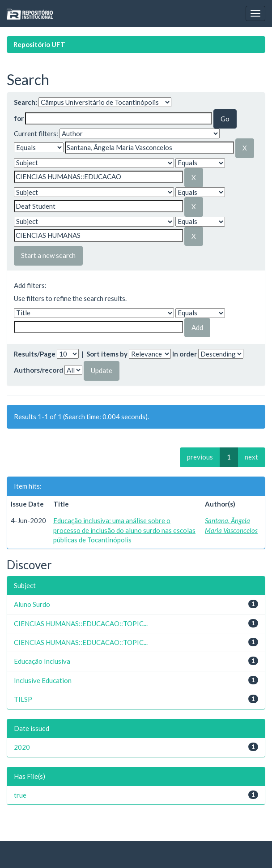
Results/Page (35, 354)
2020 (22, 747)
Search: (25, 102)
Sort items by (107, 354)
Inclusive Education (43, 680)
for (19, 118)
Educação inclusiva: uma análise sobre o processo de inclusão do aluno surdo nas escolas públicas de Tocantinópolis (124, 530)
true (20, 795)
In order (185, 354)
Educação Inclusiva (42, 661)
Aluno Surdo (32, 604)
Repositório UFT (39, 44)
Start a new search (48, 255)
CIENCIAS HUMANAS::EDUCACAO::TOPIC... (81, 623)
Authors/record (38, 370)
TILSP (23, 699)
